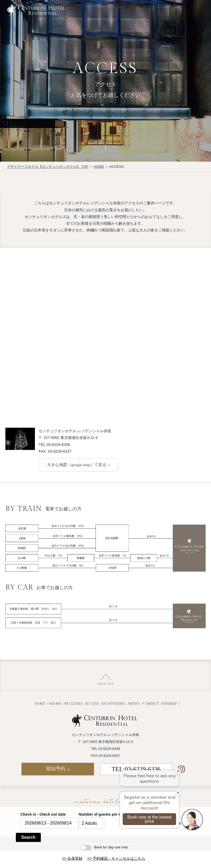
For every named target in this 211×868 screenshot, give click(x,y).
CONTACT (151, 704)
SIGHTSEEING (114, 704)
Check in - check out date (43, 814)
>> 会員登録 (72, 858)
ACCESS (92, 704)
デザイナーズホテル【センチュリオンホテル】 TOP (48, 167)
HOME (99, 167)
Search (28, 837)
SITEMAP (169, 704)
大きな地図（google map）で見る (77, 465)
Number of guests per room (103, 814)
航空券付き (94, 9)
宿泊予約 (161, 9)
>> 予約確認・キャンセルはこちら (116, 858)
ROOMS (55, 704)
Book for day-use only (104, 847)
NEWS (134, 704)
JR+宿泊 (128, 9)
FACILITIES (74, 704)
